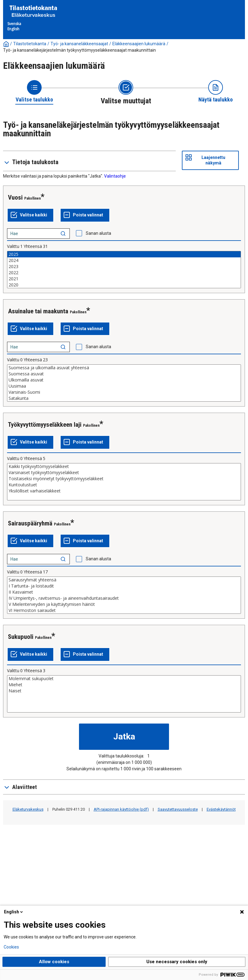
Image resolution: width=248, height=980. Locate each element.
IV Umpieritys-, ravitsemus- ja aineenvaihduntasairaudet (124, 598)
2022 (124, 273)
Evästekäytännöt (221, 809)
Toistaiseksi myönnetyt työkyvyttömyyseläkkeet (124, 479)
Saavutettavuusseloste (178, 809)
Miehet (124, 685)
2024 (124, 260)
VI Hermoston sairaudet (124, 610)
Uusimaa (124, 386)
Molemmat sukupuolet (124, 679)
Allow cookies (54, 962)
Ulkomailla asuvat (124, 380)
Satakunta (124, 398)
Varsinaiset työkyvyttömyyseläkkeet (124, 473)
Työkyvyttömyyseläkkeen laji (45, 425)
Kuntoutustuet (124, 485)
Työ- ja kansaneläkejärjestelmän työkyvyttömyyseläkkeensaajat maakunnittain (79, 50)
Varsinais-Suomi (124, 392)
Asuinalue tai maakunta (38, 311)
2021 (124, 279)
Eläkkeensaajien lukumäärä (139, 44)
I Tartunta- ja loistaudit (124, 586)
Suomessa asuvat (124, 374)
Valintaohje (115, 176)
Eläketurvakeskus (28, 809)
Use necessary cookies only (177, 962)
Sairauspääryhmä (30, 523)
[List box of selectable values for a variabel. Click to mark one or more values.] (124, 270)
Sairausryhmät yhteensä (124, 580)
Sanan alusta (98, 233)
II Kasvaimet (124, 592)
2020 (124, 285)
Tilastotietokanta (30, 44)
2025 (124, 254)
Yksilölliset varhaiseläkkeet (124, 491)
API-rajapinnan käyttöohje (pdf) (121, 809)
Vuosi (15, 197)
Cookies (11, 947)
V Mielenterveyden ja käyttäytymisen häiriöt (124, 604)
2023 (124, 267)
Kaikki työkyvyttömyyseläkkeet (124, 466)
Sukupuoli (21, 637)
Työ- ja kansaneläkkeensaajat (79, 44)
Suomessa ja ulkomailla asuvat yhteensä (124, 368)
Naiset (124, 691)
